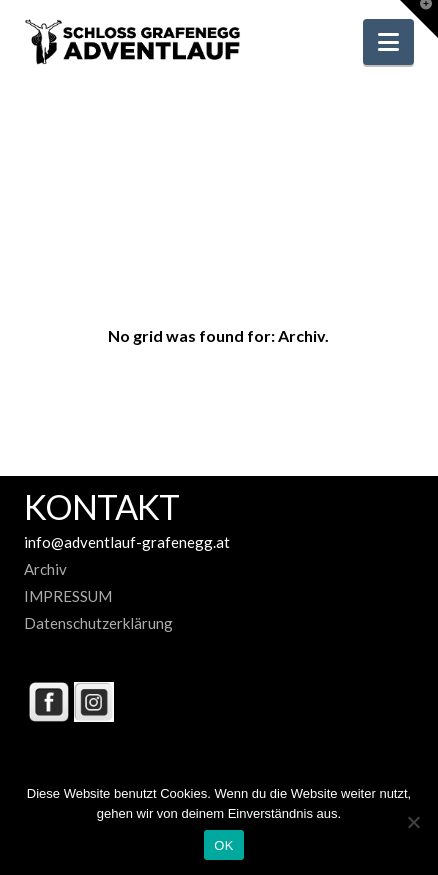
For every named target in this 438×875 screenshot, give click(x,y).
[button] (388, 42)
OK (223, 845)
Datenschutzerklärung (98, 623)
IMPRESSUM (68, 596)
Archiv (45, 569)
